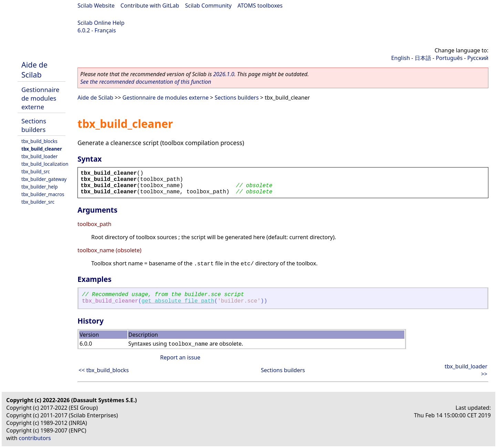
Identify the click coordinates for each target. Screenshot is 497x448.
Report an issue (180, 357)
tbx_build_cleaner (42, 149)
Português (449, 58)
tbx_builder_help (40, 187)
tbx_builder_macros (43, 194)
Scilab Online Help (101, 23)
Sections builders (34, 125)
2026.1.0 (224, 74)
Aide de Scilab (34, 70)
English (401, 58)
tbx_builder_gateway (44, 179)
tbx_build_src (36, 171)
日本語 (423, 58)
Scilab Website (96, 6)
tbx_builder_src (38, 202)
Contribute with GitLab (150, 6)
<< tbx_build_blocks (104, 370)
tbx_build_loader (39, 156)
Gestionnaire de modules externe (40, 98)
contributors (35, 438)
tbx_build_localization (45, 164)
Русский (478, 58)
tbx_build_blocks (39, 141)
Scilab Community (208, 6)
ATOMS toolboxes (260, 6)
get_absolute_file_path (178, 301)
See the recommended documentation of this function (146, 82)
